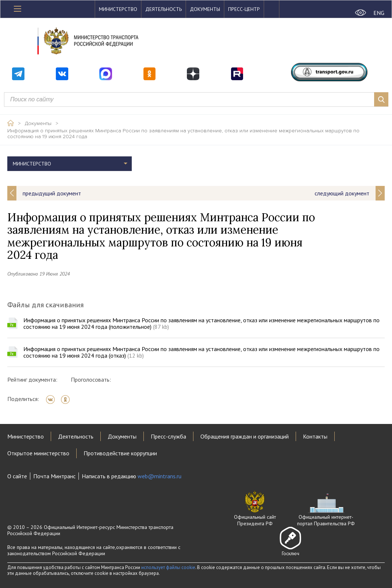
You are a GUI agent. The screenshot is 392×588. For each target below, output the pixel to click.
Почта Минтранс (54, 476)
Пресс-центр (244, 9)
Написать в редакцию (132, 476)
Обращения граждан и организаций (245, 436)
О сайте (17, 476)
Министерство (118, 9)
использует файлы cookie (168, 567)
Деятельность (164, 9)
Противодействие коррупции (120, 453)
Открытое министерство (38, 453)
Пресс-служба (168, 436)
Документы (205, 9)
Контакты (315, 436)
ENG (379, 13)
